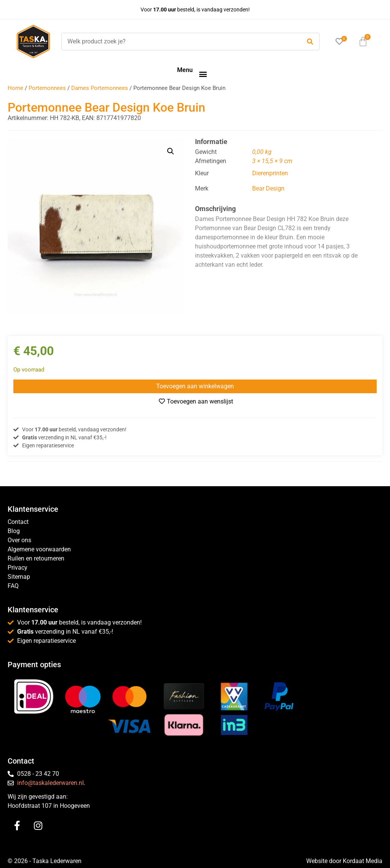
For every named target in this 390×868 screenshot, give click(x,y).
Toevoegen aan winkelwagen (195, 386)
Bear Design (268, 188)
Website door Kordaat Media (344, 861)
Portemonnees (47, 88)
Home (15, 88)
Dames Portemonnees (100, 88)
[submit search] (310, 42)
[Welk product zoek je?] (179, 42)
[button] (203, 74)
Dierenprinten (270, 173)
